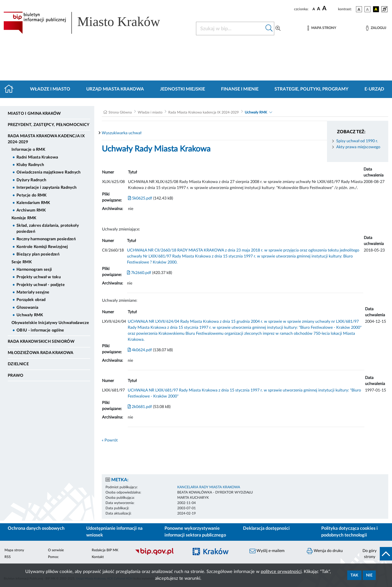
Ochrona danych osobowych (36, 528)
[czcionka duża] (329, 8)
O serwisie (56, 550)
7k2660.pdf (139, 273)
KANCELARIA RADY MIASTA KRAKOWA (209, 487)
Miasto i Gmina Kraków (34, 113)
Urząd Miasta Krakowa (115, 89)
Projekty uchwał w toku (39, 277)
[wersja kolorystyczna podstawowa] (359, 9)
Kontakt (98, 557)
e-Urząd (374, 89)
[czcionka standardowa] (314, 9)
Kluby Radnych (30, 165)
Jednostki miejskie (182, 89)
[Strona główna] (11, 89)
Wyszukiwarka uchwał (122, 133)
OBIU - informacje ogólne (40, 330)
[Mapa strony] (322, 28)
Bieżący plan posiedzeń (38, 254)
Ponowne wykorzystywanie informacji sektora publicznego (195, 532)
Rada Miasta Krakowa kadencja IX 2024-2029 (46, 139)
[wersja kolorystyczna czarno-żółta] (376, 9)
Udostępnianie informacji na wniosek (114, 532)
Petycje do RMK (31, 195)
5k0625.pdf (140, 198)
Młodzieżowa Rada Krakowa (41, 353)
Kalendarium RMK (33, 203)
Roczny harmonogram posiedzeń (46, 239)
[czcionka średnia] (319, 9)
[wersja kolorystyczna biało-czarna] (367, 9)
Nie (369, 575)
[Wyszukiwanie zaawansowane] (278, 28)
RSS (8, 557)
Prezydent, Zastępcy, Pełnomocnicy (49, 125)
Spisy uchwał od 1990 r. (357, 141)
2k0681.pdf (140, 407)
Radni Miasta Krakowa (37, 157)
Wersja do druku (325, 551)
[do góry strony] (376, 554)
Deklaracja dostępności (266, 528)
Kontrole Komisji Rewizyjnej (42, 247)
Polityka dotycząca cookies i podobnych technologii (349, 532)
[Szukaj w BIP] (230, 28)
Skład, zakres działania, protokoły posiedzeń (48, 228)
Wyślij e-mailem (267, 551)
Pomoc (53, 557)
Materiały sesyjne (33, 292)
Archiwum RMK (31, 210)
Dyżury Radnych (31, 180)
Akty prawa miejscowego (358, 147)
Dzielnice (18, 364)
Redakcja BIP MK (105, 550)
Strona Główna (120, 112)
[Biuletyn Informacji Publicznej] (159, 554)
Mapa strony (14, 550)
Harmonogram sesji (34, 269)
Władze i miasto (50, 89)
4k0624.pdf (140, 350)
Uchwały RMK (30, 315)
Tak (354, 575)
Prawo (16, 375)
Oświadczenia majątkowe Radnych (49, 172)
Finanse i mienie (240, 89)
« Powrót (110, 440)
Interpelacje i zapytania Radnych (46, 187)
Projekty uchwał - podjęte (41, 285)
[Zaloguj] (376, 28)
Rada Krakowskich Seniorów (41, 341)
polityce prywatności (281, 572)
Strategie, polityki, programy (311, 89)
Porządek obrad (31, 300)
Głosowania (27, 307)
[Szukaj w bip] (269, 28)
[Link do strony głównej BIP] (89, 23)
